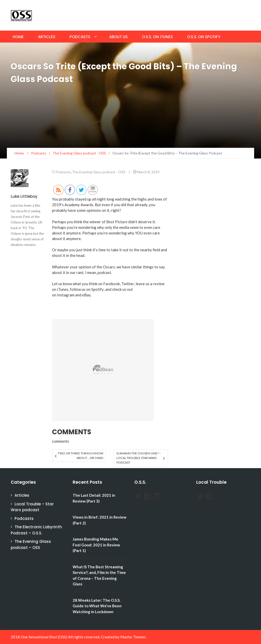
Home (18, 37)
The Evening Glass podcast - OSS (99, 172)
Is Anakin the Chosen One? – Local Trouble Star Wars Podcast (139, 458)
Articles (47, 37)
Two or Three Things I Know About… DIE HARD (81, 456)
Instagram (66, 295)
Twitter (128, 284)
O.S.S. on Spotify (204, 37)
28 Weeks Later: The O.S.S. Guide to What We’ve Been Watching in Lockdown (97, 606)
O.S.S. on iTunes (157, 37)
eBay (86, 295)
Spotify (97, 289)
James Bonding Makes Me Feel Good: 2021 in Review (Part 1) (96, 545)
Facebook (112, 284)
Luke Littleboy (24, 196)
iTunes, (63, 289)
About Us (118, 37)
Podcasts (80, 37)
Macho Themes (133, 637)
